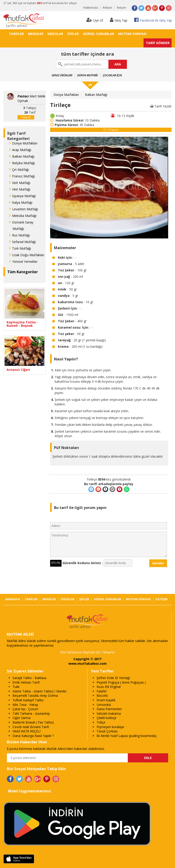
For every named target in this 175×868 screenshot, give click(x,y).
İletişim (121, 8)
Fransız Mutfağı (23, 176)
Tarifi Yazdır (161, 106)
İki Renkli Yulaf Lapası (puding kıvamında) (127, 736)
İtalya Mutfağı (22, 202)
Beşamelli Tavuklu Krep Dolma (35, 696)
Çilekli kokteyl (106, 718)
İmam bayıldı (106, 700)
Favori (111, 130)
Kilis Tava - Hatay (25, 705)
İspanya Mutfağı (24, 196)
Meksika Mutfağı (24, 216)
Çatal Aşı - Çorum (25, 709)
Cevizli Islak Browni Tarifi (31, 727)
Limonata (104, 705)
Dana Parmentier (109, 709)
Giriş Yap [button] (119, 20)
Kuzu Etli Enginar (109, 687)
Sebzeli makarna (109, 713)
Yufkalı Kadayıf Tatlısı (28, 700)
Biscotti (102, 696)
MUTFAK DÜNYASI (132, 34)
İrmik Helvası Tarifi (26, 682)
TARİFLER (16, 34)
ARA (118, 64)
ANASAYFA (13, 599)
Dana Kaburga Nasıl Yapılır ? (33, 736)
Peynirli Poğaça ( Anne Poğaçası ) (121, 682)
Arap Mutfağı (22, 150)
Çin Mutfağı (21, 170)
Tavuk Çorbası (107, 731)
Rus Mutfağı (21, 235)
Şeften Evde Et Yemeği (113, 678)
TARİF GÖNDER (158, 43)
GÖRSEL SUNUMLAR (99, 34)
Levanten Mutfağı (25, 209)
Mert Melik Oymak (31, 98)
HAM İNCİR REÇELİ (27, 731)
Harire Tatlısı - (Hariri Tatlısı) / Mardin (40, 691)
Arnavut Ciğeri (18, 370)
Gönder (158, 563)
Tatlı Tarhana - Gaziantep (31, 713)
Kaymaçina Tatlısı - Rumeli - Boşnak (22, 324)
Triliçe (101, 722)
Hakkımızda (90, 8)
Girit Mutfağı (21, 183)
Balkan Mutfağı (23, 156)
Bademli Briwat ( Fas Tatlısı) (33, 722)
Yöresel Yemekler (25, 262)
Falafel (102, 691)
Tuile (16, 687)
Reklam (107, 8)
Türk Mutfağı (22, 248)
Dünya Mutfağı (88, 75)
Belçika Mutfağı (23, 163)
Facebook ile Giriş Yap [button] (153, 20)
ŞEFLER (84, 599)
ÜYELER (73, 34)
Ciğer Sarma (22, 718)
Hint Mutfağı (21, 189)
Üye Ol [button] (95, 20)
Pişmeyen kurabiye (110, 727)
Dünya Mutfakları (25, 143)
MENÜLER (36, 34)
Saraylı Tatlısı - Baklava (29, 678)
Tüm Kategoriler (23, 272)
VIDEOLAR (55, 34)
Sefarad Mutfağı (24, 242)
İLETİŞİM (162, 599)
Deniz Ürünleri (62, 75)
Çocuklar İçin (112, 75)
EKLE (148, 758)
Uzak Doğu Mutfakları (28, 255)
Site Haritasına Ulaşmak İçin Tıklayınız (87, 652)
